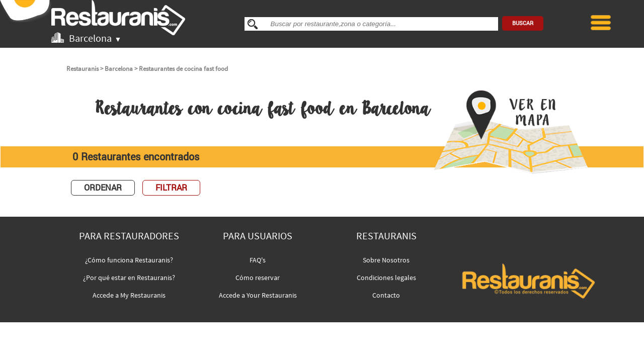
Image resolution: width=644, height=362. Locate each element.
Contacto (386, 295)
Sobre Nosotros (386, 260)
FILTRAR (171, 188)
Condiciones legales (386, 278)
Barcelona (119, 69)
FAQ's (258, 260)
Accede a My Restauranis (129, 295)
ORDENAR (103, 188)
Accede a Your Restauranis (258, 295)
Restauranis (83, 69)
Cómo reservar (258, 278)
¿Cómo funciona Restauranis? (129, 260)
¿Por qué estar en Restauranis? (129, 278)
